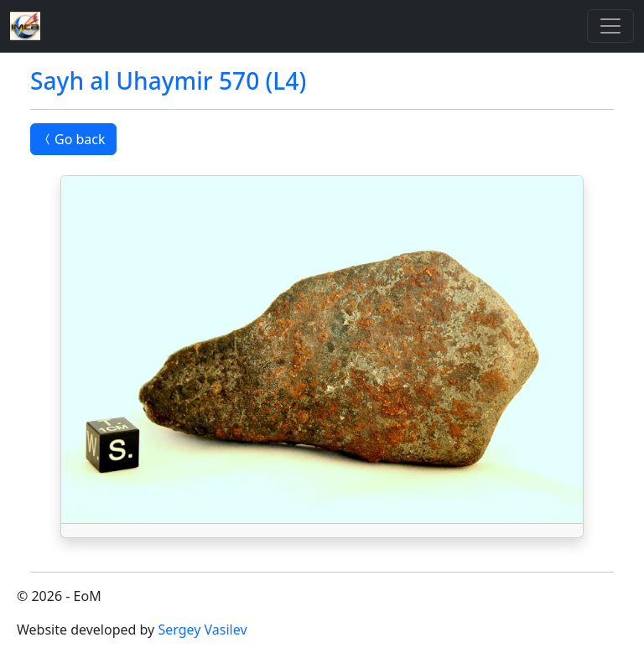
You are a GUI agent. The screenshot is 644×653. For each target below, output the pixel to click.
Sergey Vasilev (202, 630)
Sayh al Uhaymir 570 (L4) (168, 80)
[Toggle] (610, 26)
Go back (73, 139)
